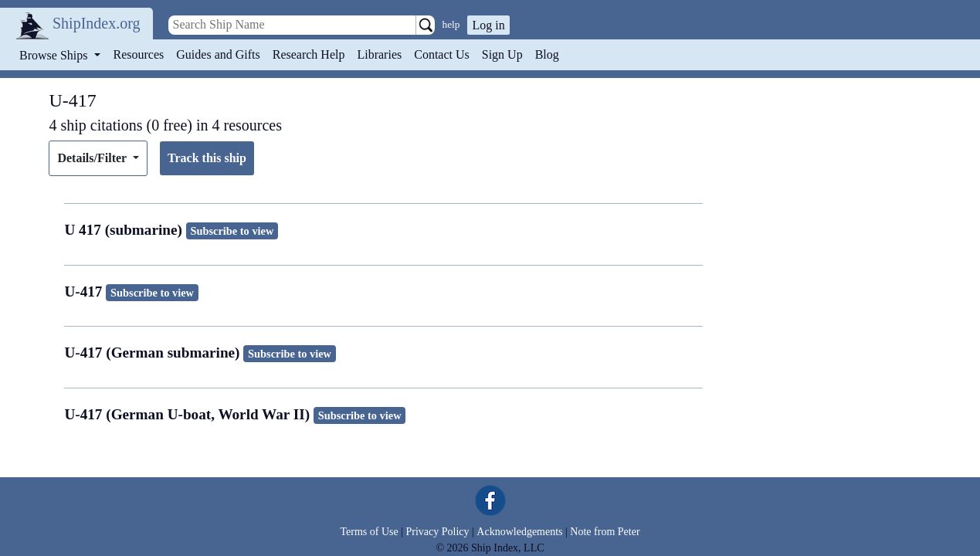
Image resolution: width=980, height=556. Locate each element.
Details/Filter (93, 158)
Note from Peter (605, 532)
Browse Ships (55, 55)
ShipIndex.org (97, 23)
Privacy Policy (437, 532)
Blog (547, 54)
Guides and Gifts (218, 54)
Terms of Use (369, 532)
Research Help (309, 54)
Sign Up (502, 54)
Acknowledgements (519, 532)
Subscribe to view (232, 231)
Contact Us (442, 54)
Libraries (379, 54)
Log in (488, 25)
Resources (139, 54)
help (451, 24)
